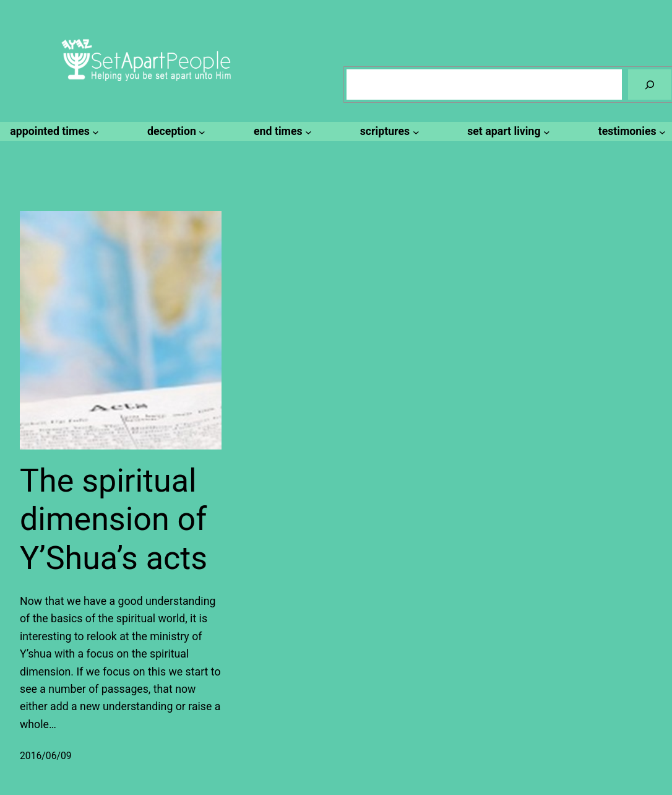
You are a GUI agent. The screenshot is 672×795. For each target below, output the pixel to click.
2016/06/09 (46, 756)
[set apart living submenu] (506, 131)
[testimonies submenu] (630, 131)
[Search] (650, 85)
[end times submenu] (281, 131)
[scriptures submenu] (388, 131)
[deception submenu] (174, 131)
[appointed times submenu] (53, 131)
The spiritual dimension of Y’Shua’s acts (114, 519)
